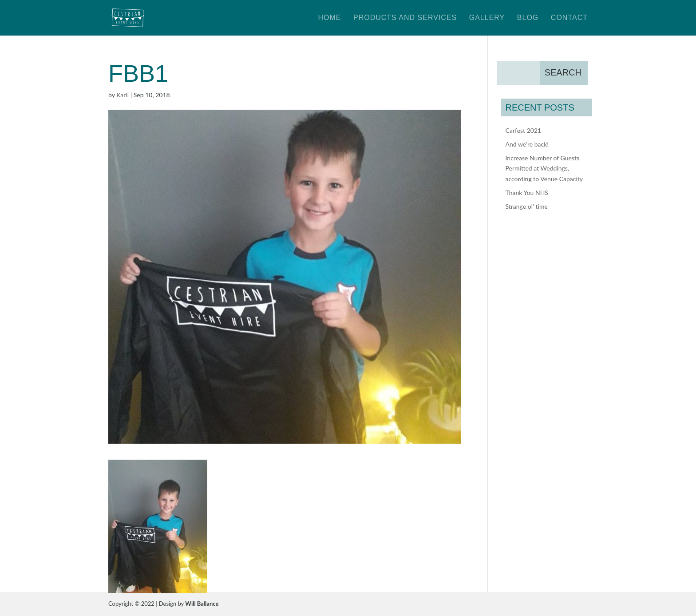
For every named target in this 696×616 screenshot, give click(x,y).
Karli (123, 95)
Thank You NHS (527, 193)
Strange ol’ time (527, 206)
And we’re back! (527, 144)
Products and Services (405, 18)
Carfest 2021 (524, 130)
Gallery (487, 18)
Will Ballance (202, 604)
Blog (528, 18)
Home (329, 18)
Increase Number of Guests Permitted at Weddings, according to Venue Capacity (544, 169)
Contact (569, 18)
